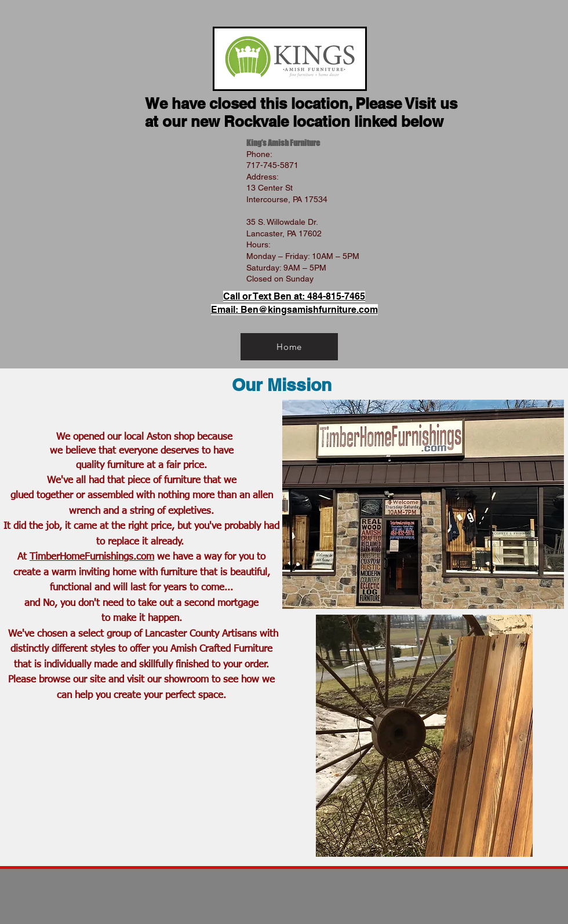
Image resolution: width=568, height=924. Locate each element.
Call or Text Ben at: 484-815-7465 (294, 296)
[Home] (289, 347)
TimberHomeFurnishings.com (92, 557)
